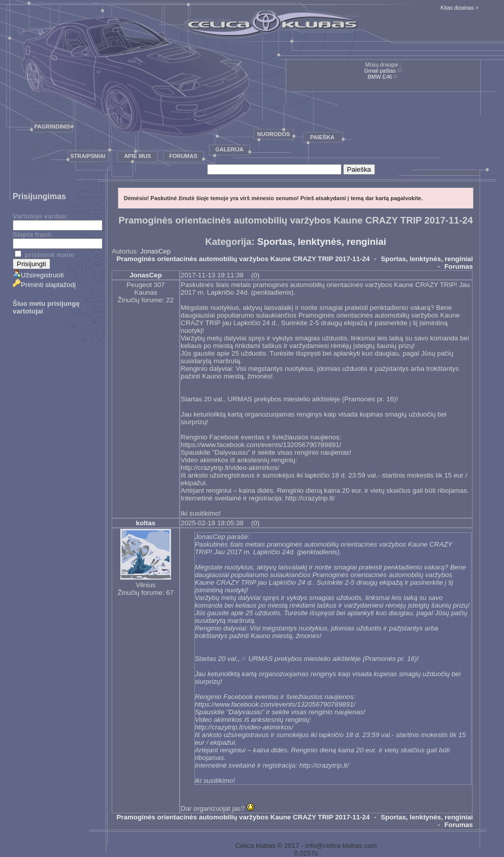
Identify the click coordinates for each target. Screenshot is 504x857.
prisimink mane (44, 255)
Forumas (183, 156)
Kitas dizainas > (460, 8)
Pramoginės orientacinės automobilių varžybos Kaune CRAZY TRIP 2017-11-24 (243, 259)
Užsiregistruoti (38, 275)
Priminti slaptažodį (44, 285)
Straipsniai (88, 156)
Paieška (322, 137)
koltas (146, 523)
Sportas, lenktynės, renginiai (322, 242)
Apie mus (137, 156)
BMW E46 (380, 77)
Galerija (229, 149)
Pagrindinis (52, 126)
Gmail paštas (380, 71)
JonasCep (155, 251)
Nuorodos (274, 134)
